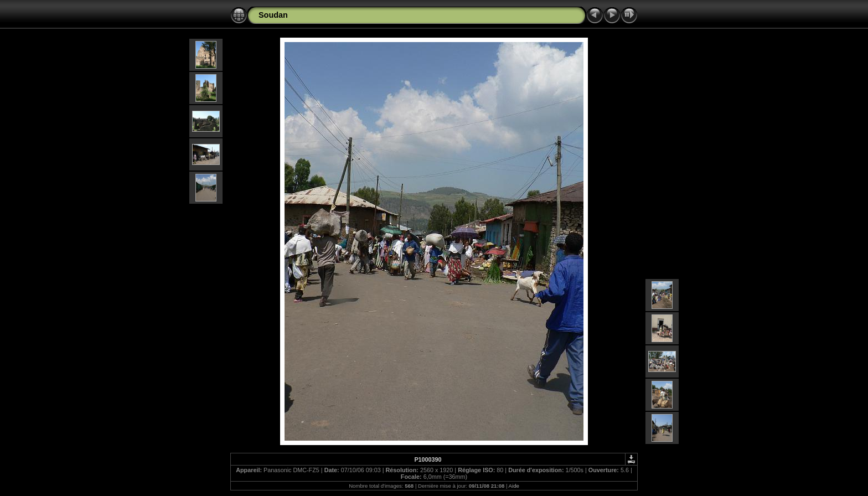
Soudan (273, 15)
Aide (514, 486)
